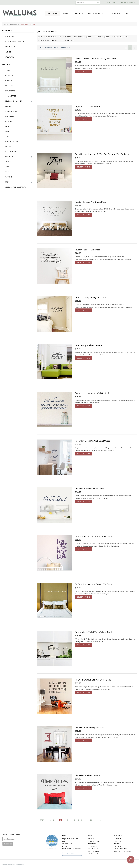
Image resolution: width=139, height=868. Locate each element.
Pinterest (118, 846)
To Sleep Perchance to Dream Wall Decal (94, 584)
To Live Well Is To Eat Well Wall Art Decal (93, 632)
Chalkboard (10, 91)
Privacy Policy (93, 854)
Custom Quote (115, 13)
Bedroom (9, 81)
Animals (8, 71)
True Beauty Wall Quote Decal (89, 345)
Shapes (8, 162)
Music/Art (9, 121)
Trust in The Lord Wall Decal (88, 250)
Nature (8, 147)
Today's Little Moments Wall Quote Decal (94, 393)
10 (78, 820)
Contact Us (66, 846)
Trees (7, 172)
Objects (8, 131)
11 (82, 820)
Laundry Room (11, 111)
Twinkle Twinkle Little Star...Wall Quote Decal (95, 59)
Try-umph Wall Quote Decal (88, 106)
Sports (8, 167)
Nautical (9, 126)
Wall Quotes (10, 157)
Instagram (118, 839)
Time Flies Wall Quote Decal (88, 775)
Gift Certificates (94, 841)
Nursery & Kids (11, 152)
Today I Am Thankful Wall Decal (89, 489)
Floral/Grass (10, 96)
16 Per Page (65, 48)
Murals (66, 13)
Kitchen (8, 106)
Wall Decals (53, 13)
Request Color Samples (70, 839)
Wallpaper (78, 13)
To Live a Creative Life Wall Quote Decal (93, 680)
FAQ (64, 841)
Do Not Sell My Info (72, 854)
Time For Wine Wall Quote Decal (90, 728)
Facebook (117, 841)
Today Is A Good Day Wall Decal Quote (93, 441)
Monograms (10, 116)
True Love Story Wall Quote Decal (90, 297)
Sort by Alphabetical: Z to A (49, 48)
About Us (91, 839)
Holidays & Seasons (13, 101)
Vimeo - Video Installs (122, 849)
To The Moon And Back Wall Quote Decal (94, 536)
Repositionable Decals (14, 42)
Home (6, 24)
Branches (9, 86)
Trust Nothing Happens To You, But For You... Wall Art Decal (102, 154)
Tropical (8, 177)
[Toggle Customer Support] (131, 860)
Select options (84, 71)
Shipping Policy (94, 851)
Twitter (117, 844)
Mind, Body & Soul (13, 142)
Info (128, 13)
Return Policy (93, 849)
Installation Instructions (72, 849)
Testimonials (93, 844)
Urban (7, 182)
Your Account (67, 844)
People (8, 136)
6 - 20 (100, 820)
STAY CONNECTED (11, 835)
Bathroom (9, 76)
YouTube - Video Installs (123, 851)
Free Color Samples (96, 13)
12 (86, 820)
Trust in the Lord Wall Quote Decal (91, 202)
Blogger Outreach (95, 846)
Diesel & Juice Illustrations (17, 187)
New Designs (10, 37)
